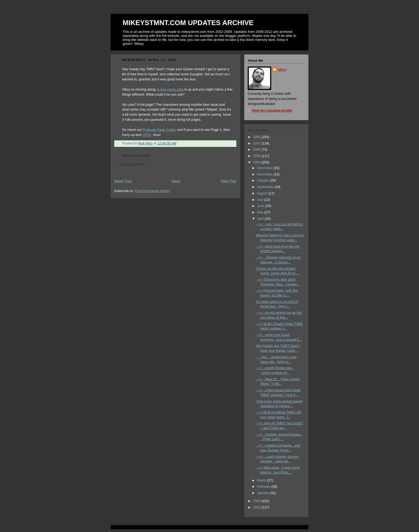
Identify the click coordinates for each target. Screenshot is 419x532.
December (265, 168)
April (261, 219)
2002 (257, 507)
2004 (257, 162)
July (261, 200)
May (261, 212)
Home (176, 181)
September (266, 187)
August (263, 193)
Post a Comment (132, 164)
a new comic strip (171, 89)
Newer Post (123, 181)
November (265, 174)
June (261, 206)
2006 (257, 150)
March (262, 480)
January (263, 493)
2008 (257, 137)
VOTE (146, 135)
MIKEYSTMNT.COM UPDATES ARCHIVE (188, 23)
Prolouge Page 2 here (159, 130)
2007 (257, 143)
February (264, 487)
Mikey (282, 70)
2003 (257, 501)
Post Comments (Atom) (152, 191)
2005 (257, 156)
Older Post (228, 181)
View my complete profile (272, 111)
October (263, 181)
